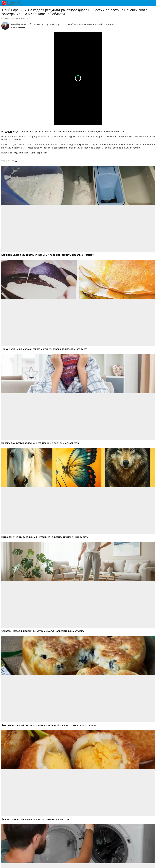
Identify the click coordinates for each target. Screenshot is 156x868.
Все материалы (18, 27)
